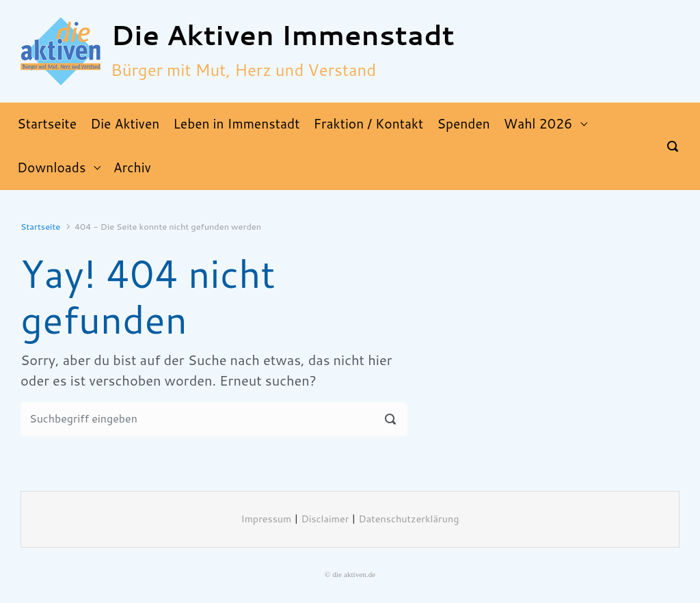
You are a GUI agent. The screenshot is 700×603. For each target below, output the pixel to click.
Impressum (267, 519)
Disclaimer (325, 519)
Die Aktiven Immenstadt (283, 36)
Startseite (40, 227)
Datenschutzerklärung (409, 519)
